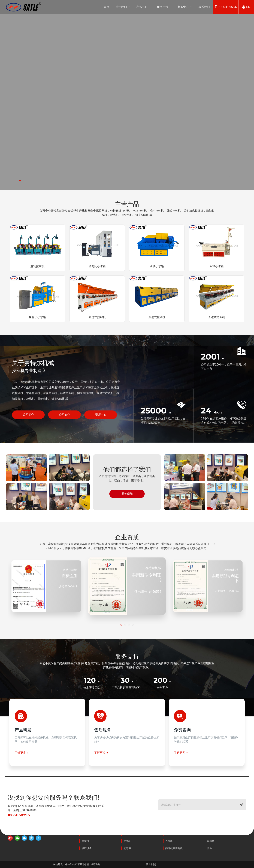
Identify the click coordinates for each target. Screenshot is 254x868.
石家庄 (79, 864)
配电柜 (127, 848)
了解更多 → (22, 753)
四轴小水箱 (157, 266)
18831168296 (228, 7)
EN (248, 7)
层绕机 (127, 841)
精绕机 (85, 841)
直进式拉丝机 (97, 317)
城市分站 (96, 864)
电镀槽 (211, 841)
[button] (20, 180)
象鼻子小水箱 (37, 317)
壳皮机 (169, 841)
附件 (210, 848)
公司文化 (65, 415)
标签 (87, 864)
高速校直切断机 (174, 848)
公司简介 (28, 415)
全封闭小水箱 (97, 266)
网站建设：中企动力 (64, 864)
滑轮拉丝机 (37, 266)
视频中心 (101, 415)
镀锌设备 (87, 848)
